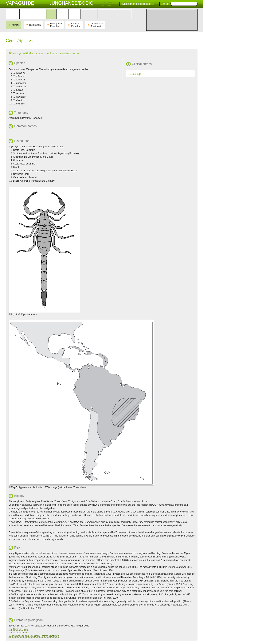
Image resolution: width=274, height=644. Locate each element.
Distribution (35, 25)
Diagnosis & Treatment (97, 25)
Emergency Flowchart (56, 25)
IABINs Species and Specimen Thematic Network (34, 636)
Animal (15, 25)
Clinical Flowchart (76, 25)
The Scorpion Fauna (19, 633)
